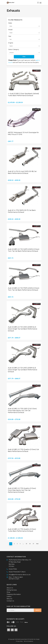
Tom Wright (37, 639)
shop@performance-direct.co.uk (20, 575)
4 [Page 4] (20, 544)
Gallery (9, 597)
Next (37, 544)
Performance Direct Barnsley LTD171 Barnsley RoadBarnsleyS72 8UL (20, 563)
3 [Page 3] (17, 544)
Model (10, 30)
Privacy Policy (19, 641)
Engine (11, 43)
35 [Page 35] (26, 544)
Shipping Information (14, 594)
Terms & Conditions (28, 641)
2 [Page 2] (14, 544)
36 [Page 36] (30, 544)
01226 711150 (13, 569)
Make (10, 23)
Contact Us (10, 601)
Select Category (14, 49)
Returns (9, 599)
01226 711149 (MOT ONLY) (17, 572)
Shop (8, 592)
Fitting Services (12, 590)
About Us (10, 588)
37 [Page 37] (33, 544)
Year (10, 36)
